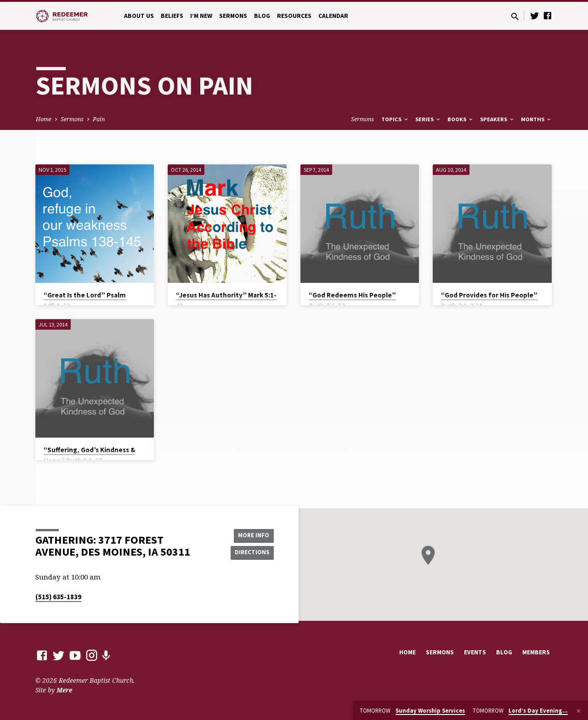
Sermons (233, 16)
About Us (139, 16)
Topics (395, 119)
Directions (251, 553)
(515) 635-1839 (58, 597)
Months (537, 119)
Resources (294, 16)
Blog (262, 16)
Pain (99, 119)
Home (44, 119)
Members (536, 652)
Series (428, 119)
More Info (251, 534)
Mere (64, 690)
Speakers (498, 119)
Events (475, 652)
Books (461, 119)
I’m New (201, 16)
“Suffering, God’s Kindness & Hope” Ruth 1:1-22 (89, 455)
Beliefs (172, 16)
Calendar (333, 16)
